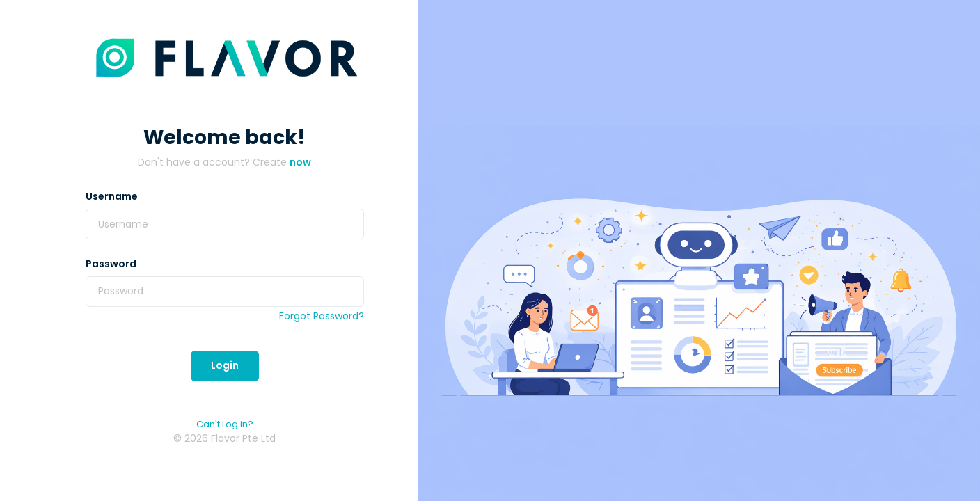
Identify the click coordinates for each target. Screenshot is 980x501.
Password (111, 264)
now (300, 162)
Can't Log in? (225, 424)
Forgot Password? (322, 316)
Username (112, 196)
